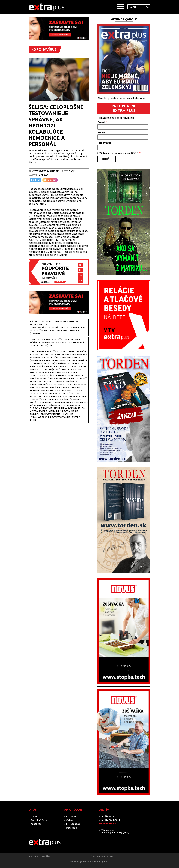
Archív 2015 (108, 816)
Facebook (75, 824)
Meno (101, 132)
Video (69, 820)
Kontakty (36, 824)
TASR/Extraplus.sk (47, 171)
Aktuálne (71, 816)
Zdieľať (35, 180)
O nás (34, 816)
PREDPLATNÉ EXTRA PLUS (124, 108)
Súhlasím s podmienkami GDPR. (120, 153)
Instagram (72, 828)
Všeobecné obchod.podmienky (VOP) (115, 831)
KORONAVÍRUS (44, 49)
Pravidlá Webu (39, 820)
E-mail (102, 122)
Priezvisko (104, 143)
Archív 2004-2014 (111, 820)
